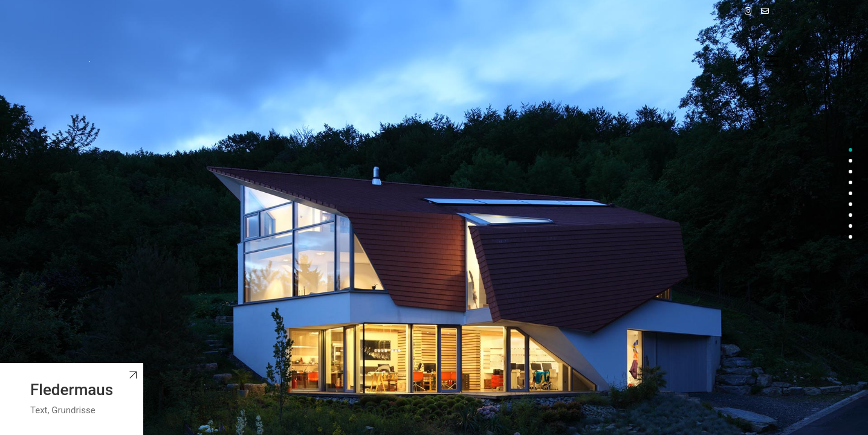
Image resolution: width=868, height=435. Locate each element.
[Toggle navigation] (756, 61)
